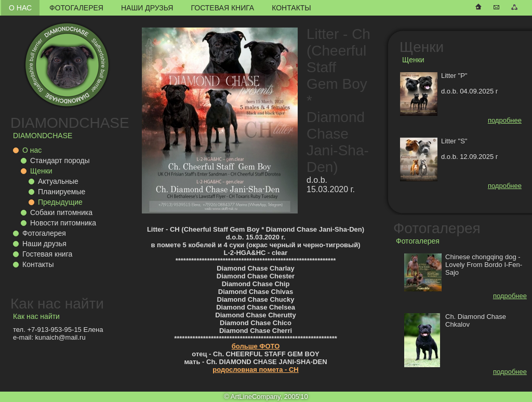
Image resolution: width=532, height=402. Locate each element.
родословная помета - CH (255, 370)
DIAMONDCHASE (70, 123)
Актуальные (58, 181)
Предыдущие (60, 202)
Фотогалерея (76, 8)
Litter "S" (454, 141)
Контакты (291, 8)
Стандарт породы (60, 160)
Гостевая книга (222, 8)
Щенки (41, 171)
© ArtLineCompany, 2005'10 (266, 397)
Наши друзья (147, 8)
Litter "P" (454, 76)
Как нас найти (57, 304)
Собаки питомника (61, 212)
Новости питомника (63, 223)
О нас (20, 8)
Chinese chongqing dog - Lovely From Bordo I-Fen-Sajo (484, 265)
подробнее (505, 120)
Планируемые (62, 192)
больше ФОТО (256, 346)
